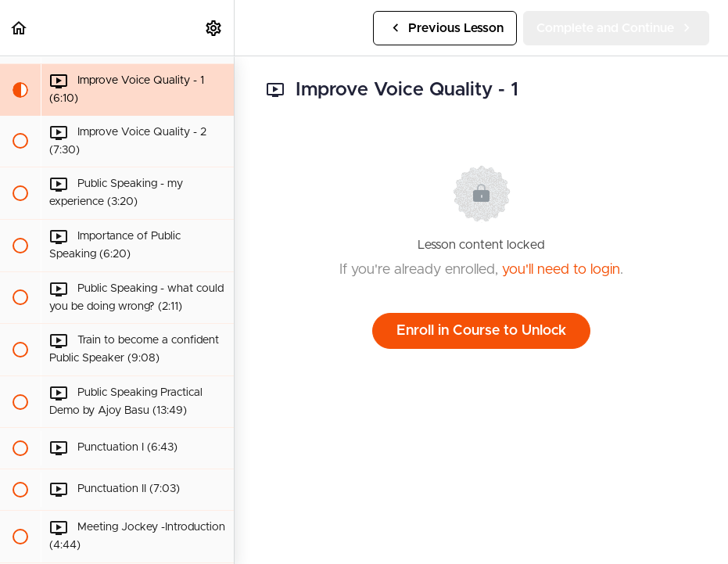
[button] (20, 28)
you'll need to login (561, 270)
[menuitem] (214, 28)
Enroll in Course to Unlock (481, 331)
